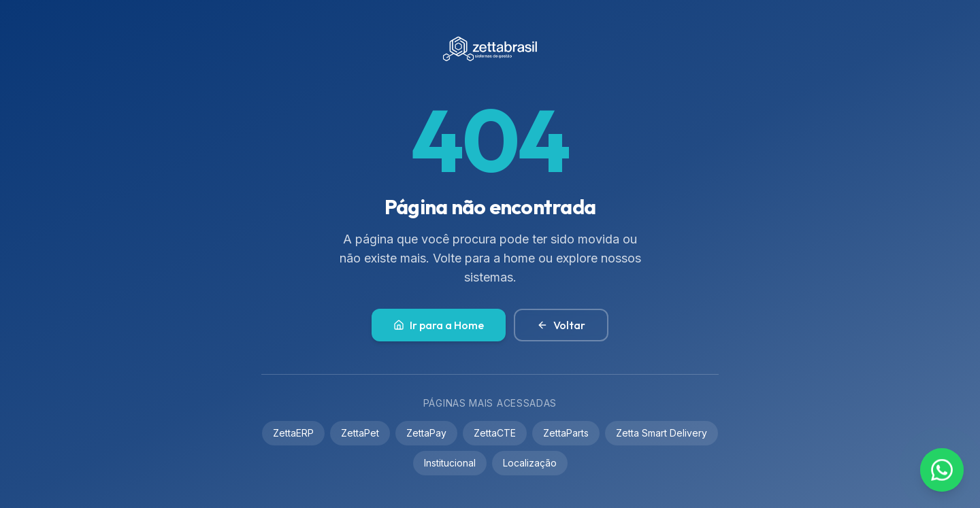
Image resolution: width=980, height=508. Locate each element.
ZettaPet (360, 433)
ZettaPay (426, 433)
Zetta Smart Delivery (661, 433)
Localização (530, 463)
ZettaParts (566, 433)
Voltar (561, 325)
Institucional (450, 463)
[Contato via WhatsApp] (942, 470)
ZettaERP (293, 433)
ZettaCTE (495, 433)
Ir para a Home (439, 325)
